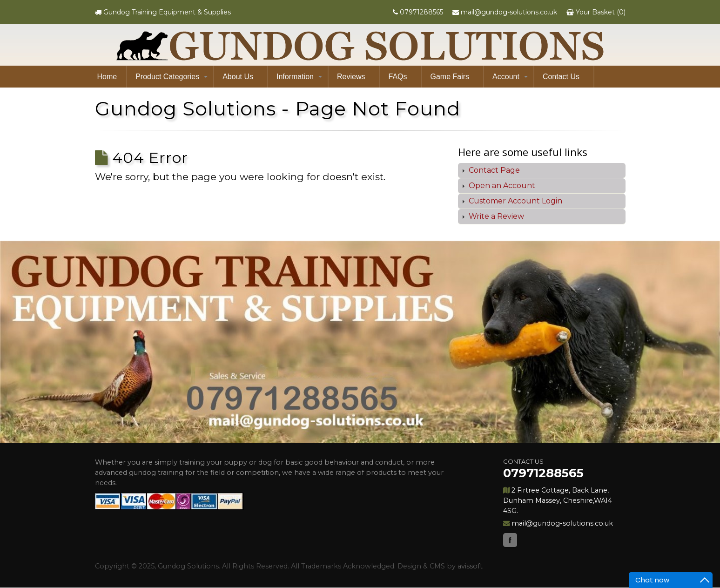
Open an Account (501, 186)
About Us (238, 77)
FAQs (397, 77)
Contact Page (493, 170)
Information (295, 77)
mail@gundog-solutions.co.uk (509, 12)
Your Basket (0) (601, 12)
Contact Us (561, 77)
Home (107, 77)
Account (506, 77)
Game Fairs (450, 77)
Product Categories (167, 77)
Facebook (510, 540)
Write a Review (495, 216)
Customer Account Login (515, 201)
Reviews (351, 77)
